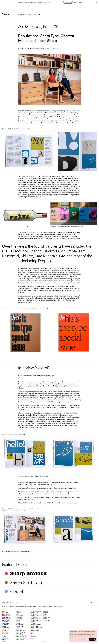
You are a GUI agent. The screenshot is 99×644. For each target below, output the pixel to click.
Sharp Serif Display (34, 629)
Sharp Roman (33, 617)
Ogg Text (18, 613)
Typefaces (21, 2)
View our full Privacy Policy (56, 606)
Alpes (4, 611)
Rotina (18, 623)
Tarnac (32, 635)
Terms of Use (46, 620)
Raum (4, 641)
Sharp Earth (19, 629)
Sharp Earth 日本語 (21, 632)
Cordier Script (6, 628)
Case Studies (33, 2)
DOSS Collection (6, 629)
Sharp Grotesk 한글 (35, 613)
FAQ (44, 616)
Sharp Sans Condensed (35, 625)
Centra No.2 (5, 623)
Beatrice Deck (6, 617)
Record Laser (19, 617)
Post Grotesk (19, 616)
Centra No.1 (5, 622)
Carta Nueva (5, 620)
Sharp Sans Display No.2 (36, 620)
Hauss (4, 640)
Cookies (45, 619)
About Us (27, 2)
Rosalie (18, 622)
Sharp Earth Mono (20, 638)
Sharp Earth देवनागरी (21, 635)
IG (44, 641)
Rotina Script (19, 626)
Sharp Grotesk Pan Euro (36, 611)
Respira (18, 620)
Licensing (40, 2)
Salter (18, 628)
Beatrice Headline (7, 616)
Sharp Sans (33, 622)
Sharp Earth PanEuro (21, 631)
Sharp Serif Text (34, 626)
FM (49, 2)
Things (45, 614)
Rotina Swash (19, 625)
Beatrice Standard (7, 619)
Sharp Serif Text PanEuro (36, 628)
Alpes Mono (5, 613)
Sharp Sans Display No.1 (35, 619)
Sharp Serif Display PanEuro (34, 631)
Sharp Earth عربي (20, 634)
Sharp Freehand (20, 640)
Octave (18, 611)
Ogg (17, 614)
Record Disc (19, 619)
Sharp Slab (32, 623)
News (45, 2)
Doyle (4, 631)
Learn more (85, 639)
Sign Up (81, 2)
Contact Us (46, 613)
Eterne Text (5, 634)
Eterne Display (6, 632)
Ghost (4, 637)
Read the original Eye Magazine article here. (17, 551)
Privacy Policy (47, 617)
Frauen (4, 635)
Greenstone (5, 638)
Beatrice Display (6, 614)
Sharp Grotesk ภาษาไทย (35, 616)
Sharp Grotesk (33, 614)
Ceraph (4, 626)
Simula (32, 634)
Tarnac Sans (33, 637)
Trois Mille (32, 638)
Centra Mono (6, 625)
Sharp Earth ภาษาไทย (21, 637)
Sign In (76, 2)
